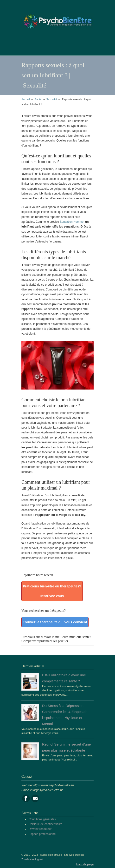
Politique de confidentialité (45, 824)
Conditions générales (42, 819)
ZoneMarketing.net (32, 859)
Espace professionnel (42, 834)
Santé (38, 99)
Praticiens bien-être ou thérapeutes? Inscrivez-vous (52, 591)
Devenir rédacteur (40, 829)
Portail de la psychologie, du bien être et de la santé (57, 20)
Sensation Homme (72, 222)
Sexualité (51, 99)
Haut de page (85, 864)
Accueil (26, 99)
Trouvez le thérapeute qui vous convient (55, 622)
